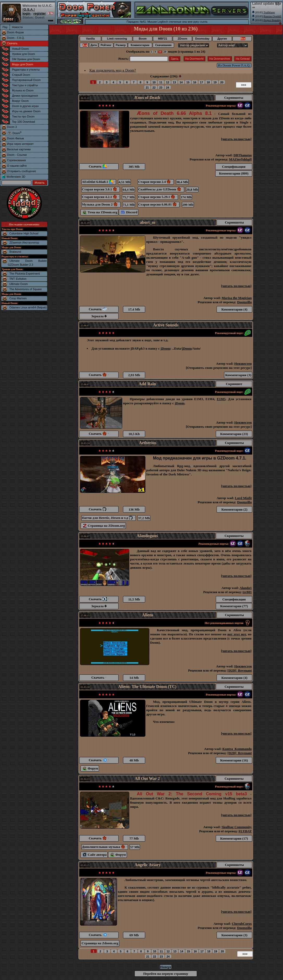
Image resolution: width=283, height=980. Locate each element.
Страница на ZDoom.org (104, 526)
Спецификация (234, 167)
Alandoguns (147, 536)
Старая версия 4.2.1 (101, 197)
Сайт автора (95, 855)
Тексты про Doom (23, 116)
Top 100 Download (23, 122)
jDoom (165, 348)
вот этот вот (236, 634)
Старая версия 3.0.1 (101, 189)
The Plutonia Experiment (25, 274)
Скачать (12, 43)
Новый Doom (20, 49)
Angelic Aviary (148, 865)
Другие (222, 39)
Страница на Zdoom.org (100, 943)
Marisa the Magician (237, 298)
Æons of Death (147, 98)
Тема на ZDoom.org (100, 212)
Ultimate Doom (19, 284)
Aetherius (148, 443)
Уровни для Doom (23, 54)
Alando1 (246, 588)
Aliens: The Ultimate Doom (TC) (147, 687)
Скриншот (234, 384)
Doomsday (202, 39)
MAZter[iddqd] (240, 159)
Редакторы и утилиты (26, 70)
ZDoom (183, 39)
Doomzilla (244, 302)
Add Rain (147, 384)
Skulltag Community (237, 827)
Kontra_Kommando (237, 749)
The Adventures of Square (26, 289)
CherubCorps (242, 924)
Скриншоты (234, 98)
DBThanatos (243, 155)
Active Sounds (166, 325)
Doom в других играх (25, 106)
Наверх (166, 967)
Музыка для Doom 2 (101, 204)
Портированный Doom (26, 80)
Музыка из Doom (23, 90)
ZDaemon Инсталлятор (24, 243)
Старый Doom (21, 75)
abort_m (148, 222)
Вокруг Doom (20, 101)
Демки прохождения (25, 96)
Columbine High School (24, 233)
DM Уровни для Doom (26, 59)
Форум (90, 768)
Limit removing (117, 39)
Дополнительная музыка (105, 847)
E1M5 (221, 399)
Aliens (148, 615)
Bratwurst (15, 252)
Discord (129, 212)
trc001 (247, 592)
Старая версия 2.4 (156, 182)
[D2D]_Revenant (240, 670)
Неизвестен (243, 364)
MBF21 (162, 39)
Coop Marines (18, 298)
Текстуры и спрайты (25, 85)
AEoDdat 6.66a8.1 (99, 182)
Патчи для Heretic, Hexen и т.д (109, 518)
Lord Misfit (243, 498)
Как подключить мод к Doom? (113, 70)
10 (160, 52)
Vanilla (90, 39)
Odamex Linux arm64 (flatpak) (28, 307)
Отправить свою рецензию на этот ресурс (219, 368)
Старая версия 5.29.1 (158, 197)
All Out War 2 (147, 779)
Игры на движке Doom (26, 111)
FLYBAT (245, 831)
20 (165, 52)
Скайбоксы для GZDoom (161, 189)
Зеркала (99, 316)
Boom (143, 39)
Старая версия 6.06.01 (159, 204)
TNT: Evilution (18, 279)
